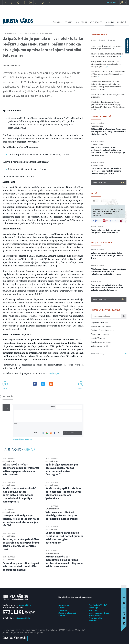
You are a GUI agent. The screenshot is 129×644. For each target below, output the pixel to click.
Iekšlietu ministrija (99, 342)
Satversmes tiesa (11, 66)
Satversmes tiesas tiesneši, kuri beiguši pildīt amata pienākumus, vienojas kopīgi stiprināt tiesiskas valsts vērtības (106, 85)
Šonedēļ (102, 40)
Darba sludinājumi (67, 613)
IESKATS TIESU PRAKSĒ (101, 116)
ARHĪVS (121, 22)
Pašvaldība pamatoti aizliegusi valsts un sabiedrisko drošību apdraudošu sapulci (21, 566)
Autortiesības (95, 616)
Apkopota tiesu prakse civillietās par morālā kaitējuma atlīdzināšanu (107, 55)
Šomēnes (111, 40)
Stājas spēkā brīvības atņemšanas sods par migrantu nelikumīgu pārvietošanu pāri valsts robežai (21, 469)
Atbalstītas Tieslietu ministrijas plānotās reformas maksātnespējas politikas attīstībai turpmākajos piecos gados (108, 106)
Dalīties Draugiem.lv (51, 384)
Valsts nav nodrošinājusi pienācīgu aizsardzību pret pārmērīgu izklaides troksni (62, 515)
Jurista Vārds (97, 338)
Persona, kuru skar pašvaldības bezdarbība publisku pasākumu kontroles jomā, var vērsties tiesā (21, 544)
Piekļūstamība (96, 618)
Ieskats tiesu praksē (44, 33)
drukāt (81, 389)
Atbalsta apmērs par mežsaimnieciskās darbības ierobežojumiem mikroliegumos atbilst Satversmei (64, 561)
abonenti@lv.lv (26, 605)
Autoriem (93, 610)
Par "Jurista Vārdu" (98, 605)
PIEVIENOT (70, 433)
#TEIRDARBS (96, 22)
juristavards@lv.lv (21, 618)
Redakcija (93, 608)
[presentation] (70, 426)
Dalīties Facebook (35, 384)
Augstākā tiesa (9, 461)
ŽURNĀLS (57, 22)
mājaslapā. (54, 373)
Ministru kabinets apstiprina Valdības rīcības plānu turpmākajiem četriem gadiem (108, 74)
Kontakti (93, 621)
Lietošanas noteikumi (99, 613)
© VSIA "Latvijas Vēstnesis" (72, 630)
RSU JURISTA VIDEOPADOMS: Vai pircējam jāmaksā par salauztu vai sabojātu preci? (106, 64)
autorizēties (112, 2)
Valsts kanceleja (98, 346)
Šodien (94, 40)
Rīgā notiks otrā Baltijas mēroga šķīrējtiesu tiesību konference (106, 231)
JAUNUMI (110, 22)
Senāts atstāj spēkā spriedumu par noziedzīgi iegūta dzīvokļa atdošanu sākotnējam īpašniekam (64, 493)
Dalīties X (43, 384)
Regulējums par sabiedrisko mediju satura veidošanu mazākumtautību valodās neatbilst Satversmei (107, 287)
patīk (5, 389)
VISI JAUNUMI (109, 183)
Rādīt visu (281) (109, 354)
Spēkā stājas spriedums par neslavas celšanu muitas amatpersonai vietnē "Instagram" (62, 469)
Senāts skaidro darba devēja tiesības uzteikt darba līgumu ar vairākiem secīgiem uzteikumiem (64, 538)
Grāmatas (63, 616)
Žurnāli (62, 608)
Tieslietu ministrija (99, 326)
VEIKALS (68, 22)
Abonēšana (64, 605)
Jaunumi (30, 33)
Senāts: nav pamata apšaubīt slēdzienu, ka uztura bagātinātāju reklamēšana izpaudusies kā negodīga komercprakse (20, 495)
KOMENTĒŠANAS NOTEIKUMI (23, 439)
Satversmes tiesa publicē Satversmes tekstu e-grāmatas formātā (107, 47)
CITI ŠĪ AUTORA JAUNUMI (102, 243)
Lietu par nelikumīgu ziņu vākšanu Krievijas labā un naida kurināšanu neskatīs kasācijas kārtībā (21, 520)
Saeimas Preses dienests (102, 330)
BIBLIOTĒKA (81, 22)
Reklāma (63, 610)
